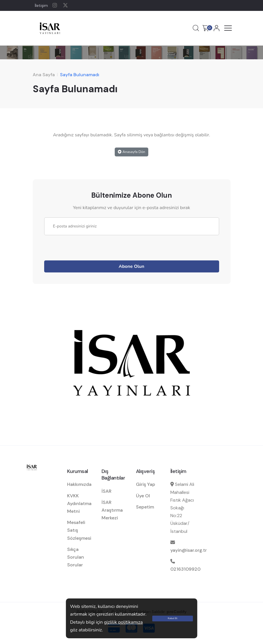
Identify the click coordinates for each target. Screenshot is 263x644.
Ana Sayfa (44, 75)
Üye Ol (143, 496)
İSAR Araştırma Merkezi (112, 510)
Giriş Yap (146, 484)
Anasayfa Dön (131, 152)
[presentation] (88, 246)
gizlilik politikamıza (123, 622)
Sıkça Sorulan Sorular (76, 557)
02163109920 (185, 569)
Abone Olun (131, 266)
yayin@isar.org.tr (189, 550)
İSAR (107, 491)
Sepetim (145, 507)
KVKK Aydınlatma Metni (79, 503)
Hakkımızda (79, 484)
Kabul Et (173, 618)
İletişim (41, 5)
